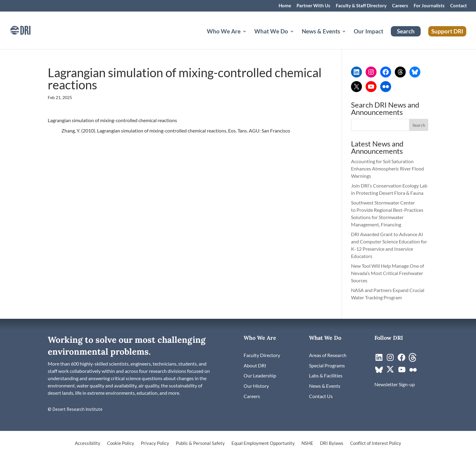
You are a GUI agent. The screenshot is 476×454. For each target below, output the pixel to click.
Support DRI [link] (447, 31)
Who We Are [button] (224, 32)
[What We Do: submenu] (297, 39)
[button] (419, 125)
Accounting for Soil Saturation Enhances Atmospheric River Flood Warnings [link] (387, 169)
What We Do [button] (271, 32)
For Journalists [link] (429, 6)
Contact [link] (459, 6)
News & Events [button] (321, 32)
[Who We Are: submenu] (249, 39)
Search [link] (406, 31)
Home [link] (285, 6)
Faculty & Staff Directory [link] (361, 6)
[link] (29, 30)
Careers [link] (400, 6)
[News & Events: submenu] (349, 39)
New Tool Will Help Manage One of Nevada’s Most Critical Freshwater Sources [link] (387, 273)
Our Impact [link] (368, 32)
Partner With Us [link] (313, 6)
